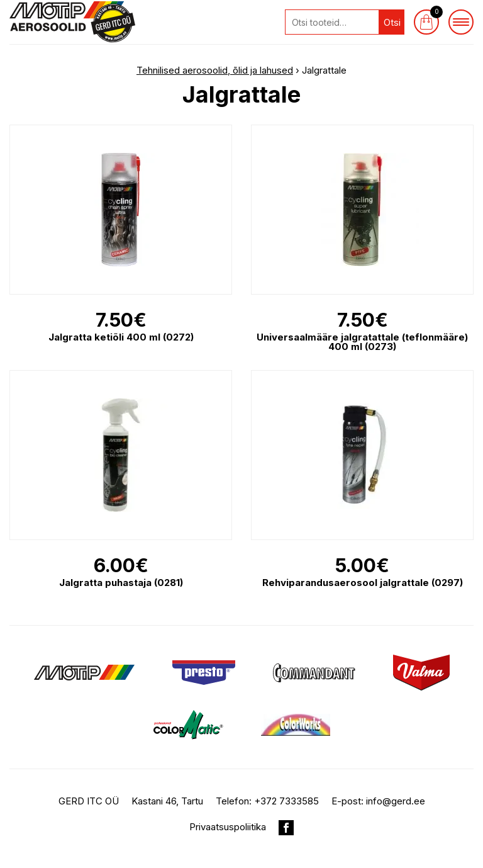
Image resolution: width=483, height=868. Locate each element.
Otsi (392, 22)
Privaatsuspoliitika (228, 827)
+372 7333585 (286, 801)
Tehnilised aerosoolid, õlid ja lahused (215, 70)
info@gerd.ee (396, 801)
